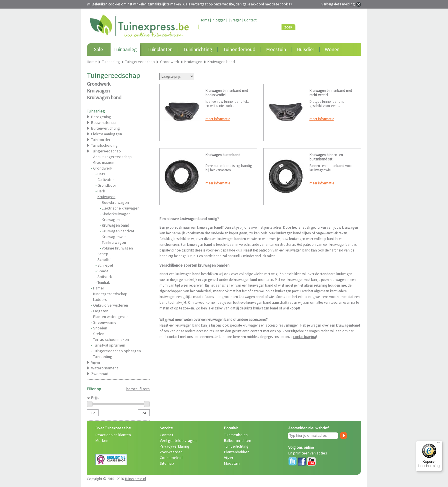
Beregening (101, 117)
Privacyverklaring (175, 446)
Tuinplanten (160, 49)
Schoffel (104, 259)
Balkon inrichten (238, 440)
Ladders (100, 299)
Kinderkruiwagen (116, 214)
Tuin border (101, 140)
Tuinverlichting (236, 446)
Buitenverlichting (106, 128)
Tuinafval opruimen (109, 345)
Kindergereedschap (110, 294)
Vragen (236, 20)
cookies (286, 4)
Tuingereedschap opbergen (117, 351)
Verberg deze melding (338, 4)
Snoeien (100, 328)
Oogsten (101, 311)
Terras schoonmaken (111, 339)
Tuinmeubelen (236, 435)
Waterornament (105, 368)
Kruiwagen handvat (118, 231)
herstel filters (138, 389)
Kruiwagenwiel (114, 237)
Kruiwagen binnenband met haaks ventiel (227, 93)
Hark (101, 191)
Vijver (96, 362)
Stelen (99, 334)
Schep (103, 254)
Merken (102, 440)
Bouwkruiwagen (115, 202)
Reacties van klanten (113, 435)
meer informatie (218, 119)
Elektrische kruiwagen (121, 208)
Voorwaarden (171, 452)
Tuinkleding (103, 357)
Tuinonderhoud (239, 49)
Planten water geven (111, 317)
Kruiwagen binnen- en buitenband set (326, 157)
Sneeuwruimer (106, 322)
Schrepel (105, 265)
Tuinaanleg (125, 49)
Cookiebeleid (171, 458)
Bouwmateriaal (104, 122)
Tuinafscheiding (104, 145)
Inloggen (219, 20)
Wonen (332, 49)
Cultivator (106, 180)
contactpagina (305, 337)
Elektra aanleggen (107, 134)
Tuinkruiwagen (114, 242)
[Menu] (439, 444)
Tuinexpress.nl (135, 479)
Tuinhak (104, 282)
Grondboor (107, 185)
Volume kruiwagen (117, 248)
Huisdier (305, 49)
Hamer (99, 288)
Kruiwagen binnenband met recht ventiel (331, 93)
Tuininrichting (198, 49)
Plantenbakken (237, 452)
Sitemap (167, 463)
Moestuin (276, 49)
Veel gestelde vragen (178, 440)
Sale (98, 49)
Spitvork (105, 277)
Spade (103, 271)
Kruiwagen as (113, 220)
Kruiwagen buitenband (223, 155)
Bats (101, 174)
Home (204, 20)
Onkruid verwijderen (111, 305)
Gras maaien (104, 162)
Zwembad (100, 374)
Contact (250, 20)
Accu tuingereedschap (112, 157)
